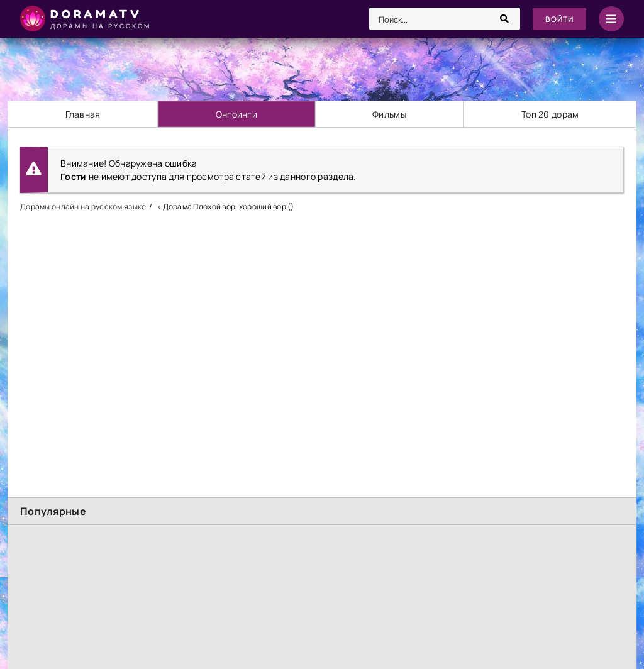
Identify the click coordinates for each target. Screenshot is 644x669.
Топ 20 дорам (550, 114)
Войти (559, 19)
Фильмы (389, 114)
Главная (83, 114)
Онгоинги (236, 114)
